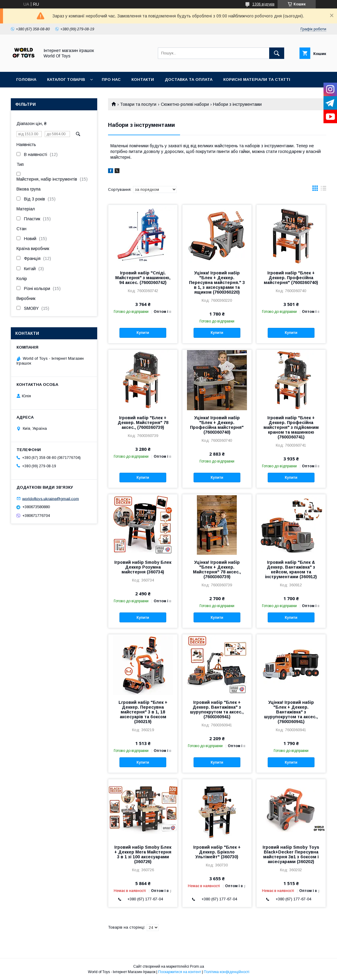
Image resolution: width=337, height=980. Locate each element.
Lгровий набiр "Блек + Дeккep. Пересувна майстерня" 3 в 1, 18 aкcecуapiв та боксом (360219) (143, 712)
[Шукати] (277, 53)
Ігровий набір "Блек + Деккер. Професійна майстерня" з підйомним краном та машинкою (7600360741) (291, 427)
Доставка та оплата (189, 79)
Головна (26, 79)
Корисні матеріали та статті (257, 79)
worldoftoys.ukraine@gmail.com (51, 498)
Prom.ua (197, 966)
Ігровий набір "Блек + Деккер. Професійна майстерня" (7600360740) (291, 278)
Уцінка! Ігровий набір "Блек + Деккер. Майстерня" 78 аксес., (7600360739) (217, 569)
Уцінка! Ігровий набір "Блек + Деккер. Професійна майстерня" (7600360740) (217, 425)
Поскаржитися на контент (180, 972)
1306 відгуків (263, 4)
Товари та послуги (138, 104)
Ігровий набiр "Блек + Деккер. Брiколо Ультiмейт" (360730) (217, 852)
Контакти (143, 79)
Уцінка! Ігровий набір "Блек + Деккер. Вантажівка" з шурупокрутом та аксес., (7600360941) (291, 712)
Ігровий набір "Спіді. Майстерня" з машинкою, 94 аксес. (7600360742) (143, 278)
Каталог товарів (66, 79)
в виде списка (323, 190)
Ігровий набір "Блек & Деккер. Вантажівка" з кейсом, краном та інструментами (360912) (291, 569)
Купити (143, 333)
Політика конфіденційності (227, 972)
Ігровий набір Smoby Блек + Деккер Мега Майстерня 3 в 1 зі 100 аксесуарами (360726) (143, 854)
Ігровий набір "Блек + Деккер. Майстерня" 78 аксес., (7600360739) (143, 423)
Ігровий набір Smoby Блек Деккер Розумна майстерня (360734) (143, 567)
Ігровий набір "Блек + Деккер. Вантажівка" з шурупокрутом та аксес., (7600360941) (217, 710)
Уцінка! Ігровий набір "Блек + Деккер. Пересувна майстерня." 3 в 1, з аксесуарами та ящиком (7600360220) (217, 282)
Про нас (111, 79)
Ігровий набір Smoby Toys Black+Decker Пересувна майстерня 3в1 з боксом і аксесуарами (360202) (291, 854)
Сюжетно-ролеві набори (185, 104)
